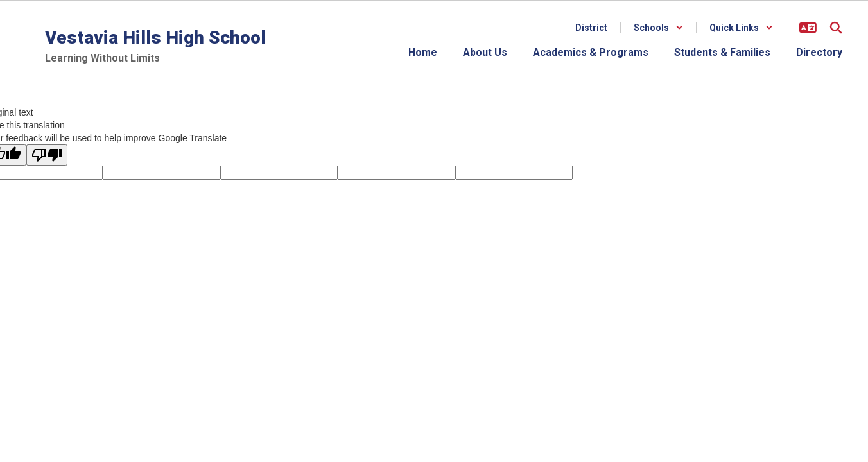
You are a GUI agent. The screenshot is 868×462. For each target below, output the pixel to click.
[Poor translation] (47, 155)
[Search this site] (836, 28)
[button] (658, 28)
